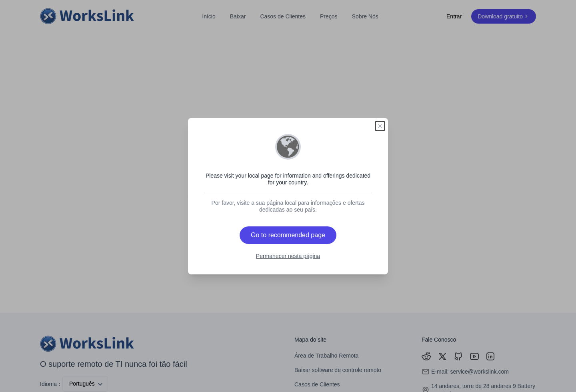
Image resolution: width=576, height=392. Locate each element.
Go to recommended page (288, 235)
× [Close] (380, 126)
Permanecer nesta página (288, 256)
